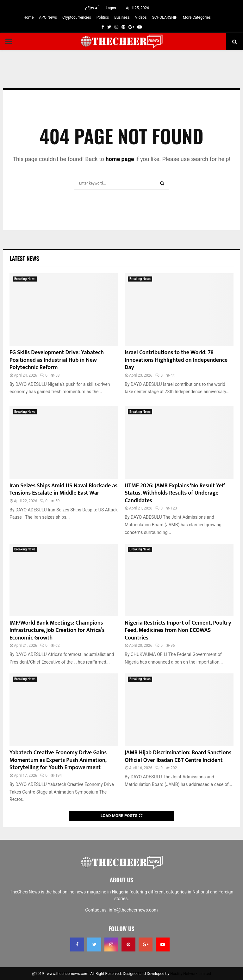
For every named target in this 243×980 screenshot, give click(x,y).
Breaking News (25, 279)
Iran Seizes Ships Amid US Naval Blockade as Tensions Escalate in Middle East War (63, 489)
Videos (141, 17)
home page (120, 159)
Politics (103, 17)
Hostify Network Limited (191, 974)
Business (122, 17)
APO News (48, 17)
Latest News (24, 258)
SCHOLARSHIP (165, 17)
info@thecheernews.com (133, 910)
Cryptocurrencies (77, 17)
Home (28, 17)
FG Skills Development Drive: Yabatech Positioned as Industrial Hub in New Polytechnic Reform (57, 360)
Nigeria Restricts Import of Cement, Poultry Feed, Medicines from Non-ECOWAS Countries (178, 630)
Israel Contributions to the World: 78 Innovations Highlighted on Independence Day (176, 360)
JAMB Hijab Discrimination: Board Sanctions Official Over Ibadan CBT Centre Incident (178, 756)
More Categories (197, 17)
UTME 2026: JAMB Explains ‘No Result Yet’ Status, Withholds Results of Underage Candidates (175, 493)
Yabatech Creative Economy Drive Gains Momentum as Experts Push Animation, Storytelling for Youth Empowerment (58, 760)
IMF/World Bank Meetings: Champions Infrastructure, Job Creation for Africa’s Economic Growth (57, 630)
